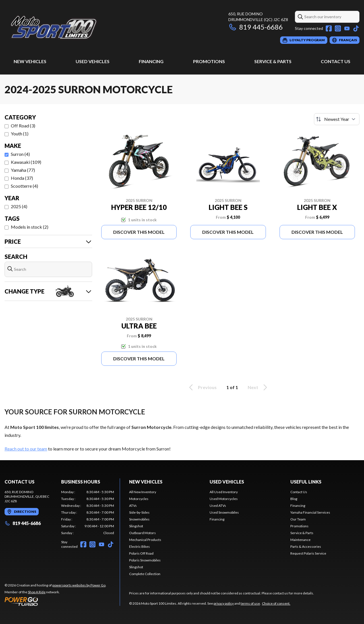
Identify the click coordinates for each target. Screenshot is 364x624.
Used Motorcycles (224, 499)
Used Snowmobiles (224, 512)
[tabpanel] (88, 513)
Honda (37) (22, 178)
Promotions (209, 61)
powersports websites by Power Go (79, 585)
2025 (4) (19, 206)
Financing (151, 61)
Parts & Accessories (306, 546)
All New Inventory (143, 492)
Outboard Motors (142, 533)
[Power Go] (55, 601)
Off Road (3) (23, 126)
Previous (202, 387)
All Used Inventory (224, 492)
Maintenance (300, 540)
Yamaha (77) (23, 170)
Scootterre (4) (24, 186)
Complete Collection (145, 574)
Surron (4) (20, 154)
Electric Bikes (139, 546)
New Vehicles (30, 61)
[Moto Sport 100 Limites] (76, 27)
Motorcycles (139, 499)
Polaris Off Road (141, 553)
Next (258, 387)
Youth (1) (20, 134)
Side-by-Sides (139, 512)
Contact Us (336, 61)
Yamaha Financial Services (310, 512)
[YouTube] (347, 28)
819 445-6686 (256, 27)
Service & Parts (273, 61)
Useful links (306, 482)
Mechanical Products (145, 540)
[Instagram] (338, 28)
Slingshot (136, 526)
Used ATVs (218, 506)
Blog (294, 499)
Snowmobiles (139, 519)
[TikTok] (356, 28)
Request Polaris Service (308, 553)
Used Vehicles (93, 61)
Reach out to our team (26, 449)
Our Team (298, 519)
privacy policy (224, 603)
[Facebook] (329, 28)
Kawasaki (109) (26, 162)
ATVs (133, 506)
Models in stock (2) (30, 227)
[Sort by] (337, 119)
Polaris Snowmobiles (145, 560)
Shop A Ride (37, 592)
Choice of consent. (276, 603)
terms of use (250, 603)
